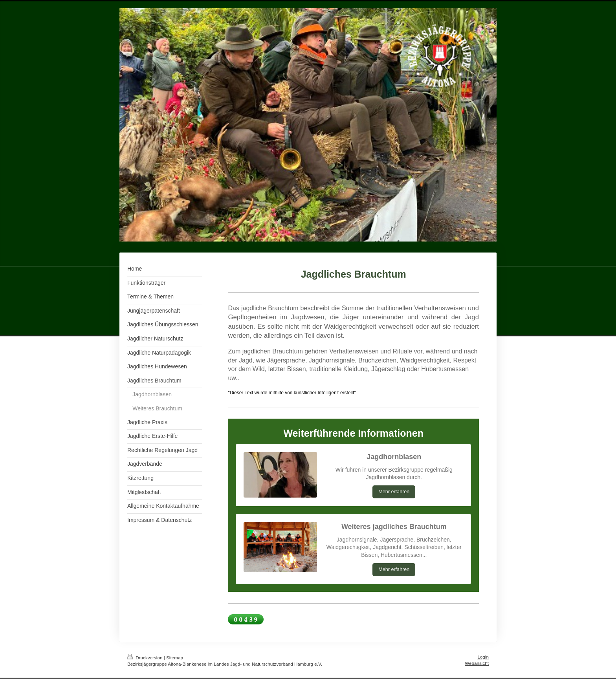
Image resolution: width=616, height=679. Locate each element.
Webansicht (477, 663)
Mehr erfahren (394, 492)
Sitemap (175, 658)
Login (483, 657)
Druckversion (146, 658)
